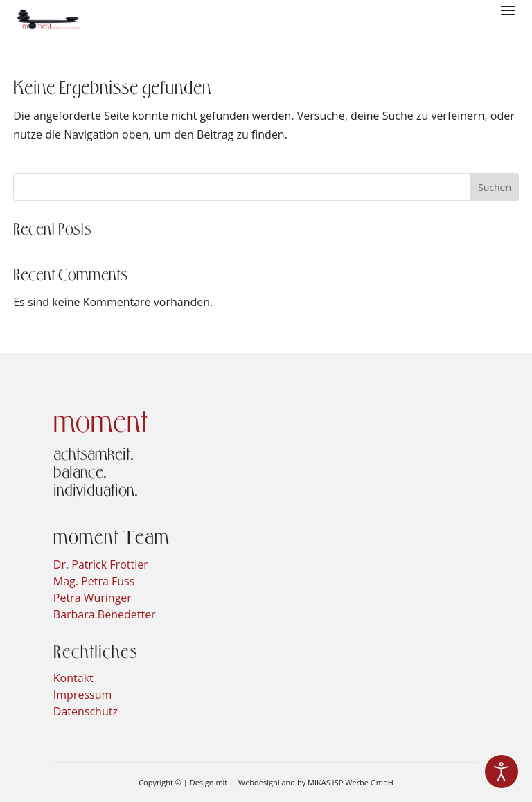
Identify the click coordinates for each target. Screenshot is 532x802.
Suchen (495, 187)
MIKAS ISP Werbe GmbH (351, 782)
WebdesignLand (268, 782)
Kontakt (73, 678)
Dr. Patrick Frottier (101, 564)
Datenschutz (86, 711)
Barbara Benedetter (105, 614)
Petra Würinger (92, 598)
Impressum (82, 695)
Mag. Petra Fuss (94, 581)
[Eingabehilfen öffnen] (502, 772)
